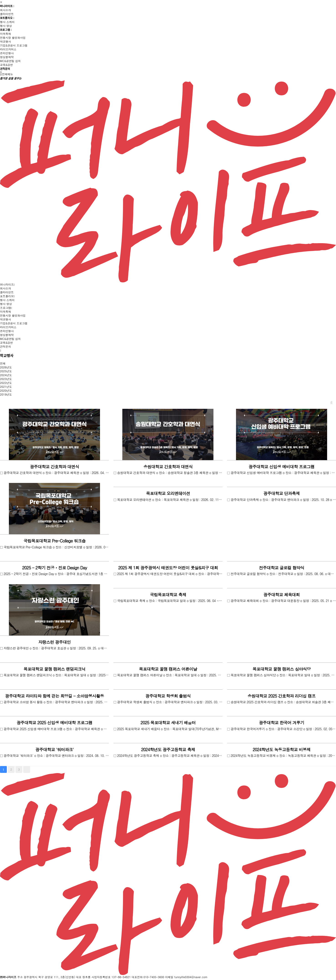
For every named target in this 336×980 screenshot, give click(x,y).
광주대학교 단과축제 (281, 493)
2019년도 (6, 394)
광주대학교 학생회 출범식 (168, 696)
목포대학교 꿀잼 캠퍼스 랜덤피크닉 (54, 669)
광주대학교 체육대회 (281, 595)
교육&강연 (6, 65)
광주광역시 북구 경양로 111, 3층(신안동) (49, 977)
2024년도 (6, 375)
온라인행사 (7, 53)
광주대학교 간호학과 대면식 (54, 467)
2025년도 (6, 371)
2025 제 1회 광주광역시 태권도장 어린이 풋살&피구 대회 (168, 568)
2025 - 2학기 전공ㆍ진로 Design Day (55, 568)
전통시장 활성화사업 (13, 38)
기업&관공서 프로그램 (14, 45)
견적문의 (5, 69)
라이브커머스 (8, 49)
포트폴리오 (7, 18)
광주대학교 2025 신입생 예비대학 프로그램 (54, 723)
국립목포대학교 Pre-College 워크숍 (54, 541)
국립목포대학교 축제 (168, 595)
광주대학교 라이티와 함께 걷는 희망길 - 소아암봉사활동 (54, 696)
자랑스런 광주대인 (54, 642)
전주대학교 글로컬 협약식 (282, 568)
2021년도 (6, 387)
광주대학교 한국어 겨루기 (282, 723)
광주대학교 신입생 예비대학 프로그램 (281, 467)
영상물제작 (7, 57)
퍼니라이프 (7, 6)
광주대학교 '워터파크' (54, 749)
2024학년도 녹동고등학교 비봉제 (282, 749)
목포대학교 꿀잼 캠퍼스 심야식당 (281, 669)
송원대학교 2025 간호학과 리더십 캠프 (282, 696)
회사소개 (5, 10)
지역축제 (5, 34)
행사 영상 (6, 26)
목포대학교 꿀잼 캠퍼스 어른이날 (168, 669)
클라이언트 (7, 14)
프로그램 (6, 30)
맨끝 (27, 769)
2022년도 (6, 383)
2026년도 (6, 367)
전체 (3, 363)
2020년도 (6, 390)
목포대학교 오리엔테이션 (168, 493)
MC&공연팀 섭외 (10, 61)
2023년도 (6, 379)
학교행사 (5, 41)
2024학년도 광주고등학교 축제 (168, 749)
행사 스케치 (7, 22)
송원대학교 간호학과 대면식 (168, 467)
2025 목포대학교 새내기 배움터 (168, 723)
